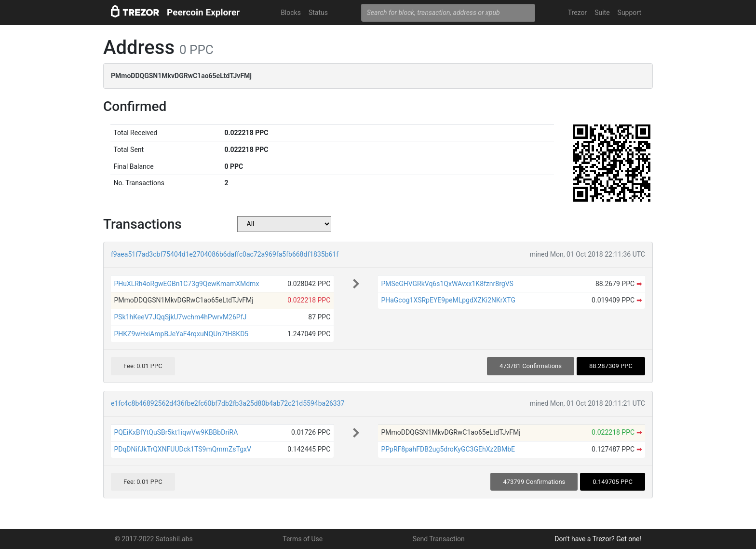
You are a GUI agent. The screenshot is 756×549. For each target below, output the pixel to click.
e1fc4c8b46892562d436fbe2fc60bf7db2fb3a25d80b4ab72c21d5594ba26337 (228, 403)
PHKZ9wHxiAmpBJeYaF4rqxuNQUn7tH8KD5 (181, 334)
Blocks (291, 13)
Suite (602, 13)
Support (629, 13)
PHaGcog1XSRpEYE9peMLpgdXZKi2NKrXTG (448, 300)
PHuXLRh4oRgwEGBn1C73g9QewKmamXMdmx (186, 284)
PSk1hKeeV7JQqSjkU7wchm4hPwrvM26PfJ (180, 317)
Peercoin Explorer (203, 12)
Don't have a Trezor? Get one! (598, 539)
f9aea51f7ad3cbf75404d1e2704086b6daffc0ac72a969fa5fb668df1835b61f (225, 254)
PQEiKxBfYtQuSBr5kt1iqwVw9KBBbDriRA (176, 432)
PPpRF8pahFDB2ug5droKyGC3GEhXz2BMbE (448, 449)
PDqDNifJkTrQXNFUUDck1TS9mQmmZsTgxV (182, 449)
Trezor (577, 13)
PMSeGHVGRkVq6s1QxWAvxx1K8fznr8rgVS (447, 284)
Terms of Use (303, 539)
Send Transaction (439, 539)
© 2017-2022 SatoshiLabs (154, 539)
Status (318, 13)
